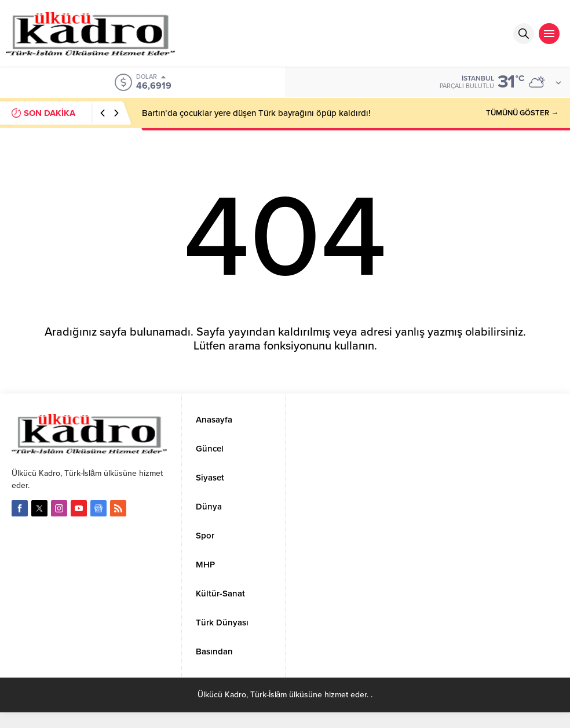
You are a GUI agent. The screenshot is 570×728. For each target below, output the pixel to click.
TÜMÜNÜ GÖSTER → (522, 113)
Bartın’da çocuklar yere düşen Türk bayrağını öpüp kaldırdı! (256, 113)
